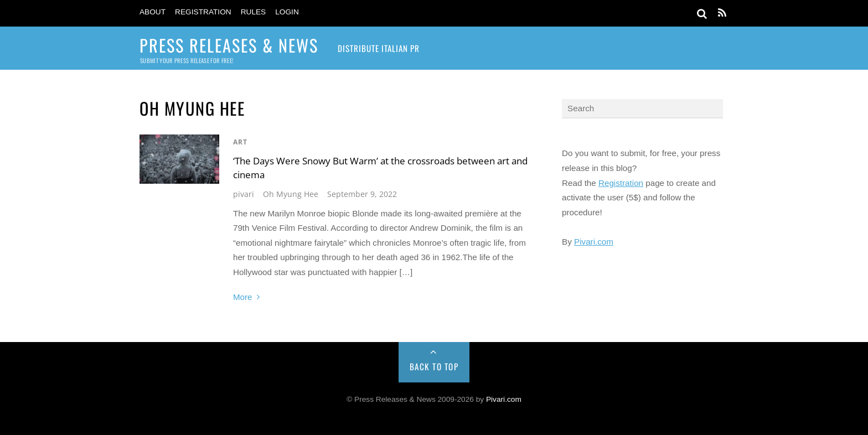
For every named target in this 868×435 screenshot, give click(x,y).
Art (240, 142)
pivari (244, 194)
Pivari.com (594, 242)
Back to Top (434, 366)
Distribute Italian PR (379, 48)
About (153, 12)
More (243, 297)
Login (287, 12)
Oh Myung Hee (291, 194)
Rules (254, 12)
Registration (203, 12)
